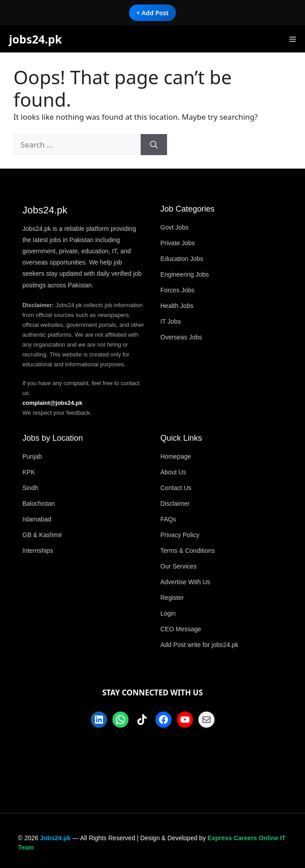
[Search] (154, 145)
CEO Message (181, 629)
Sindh (30, 488)
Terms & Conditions (187, 551)
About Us (173, 472)
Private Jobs (178, 243)
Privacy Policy (180, 535)
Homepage (176, 456)
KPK (29, 472)
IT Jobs (171, 321)
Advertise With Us (185, 582)
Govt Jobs (174, 227)
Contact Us (176, 488)
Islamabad (37, 519)
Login (168, 613)
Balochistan (39, 503)
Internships (38, 551)
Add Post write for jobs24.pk (199, 645)
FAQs (168, 519)
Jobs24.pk (55, 838)
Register (172, 598)
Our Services (178, 566)
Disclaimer (175, 503)
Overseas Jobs (181, 337)
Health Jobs (177, 306)
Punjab (32, 456)
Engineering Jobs (185, 274)
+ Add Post (152, 13)
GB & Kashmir (42, 535)
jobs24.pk (35, 39)
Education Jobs (182, 259)
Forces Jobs (177, 290)
